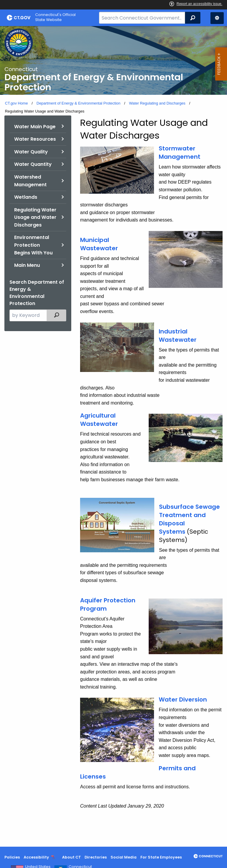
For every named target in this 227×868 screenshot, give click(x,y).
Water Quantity (33, 164)
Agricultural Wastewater (99, 420)
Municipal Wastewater (99, 244)
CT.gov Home (17, 103)
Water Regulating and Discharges (157, 103)
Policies (12, 857)
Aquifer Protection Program (108, 604)
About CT (72, 857)
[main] (113, 436)
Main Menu (27, 265)
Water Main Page (35, 127)
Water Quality (31, 152)
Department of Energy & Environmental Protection (78, 103)
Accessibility (36, 857)
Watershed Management (30, 181)
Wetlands (26, 197)
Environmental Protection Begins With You (33, 245)
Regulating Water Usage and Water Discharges (35, 217)
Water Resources (35, 139)
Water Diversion (183, 699)
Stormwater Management (180, 153)
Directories (96, 857)
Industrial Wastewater (178, 336)
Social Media (124, 857)
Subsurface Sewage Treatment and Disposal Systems (189, 519)
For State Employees (161, 857)
